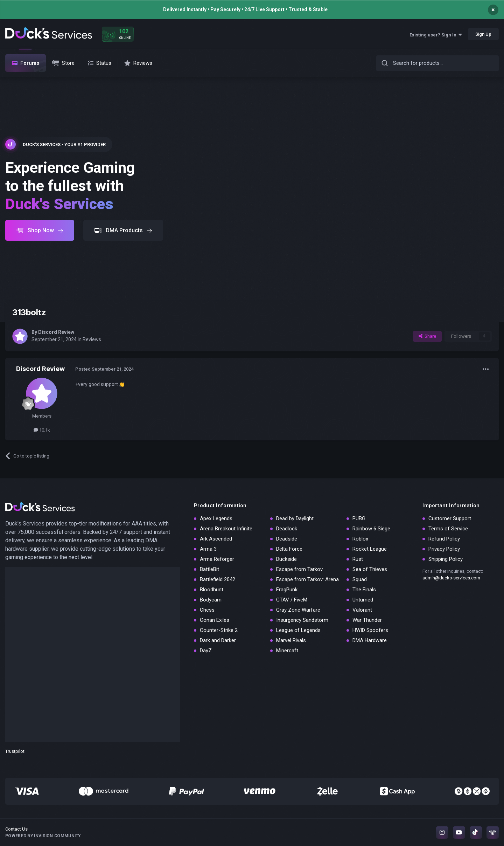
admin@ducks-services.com (451, 578)
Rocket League (370, 549)
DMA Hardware (370, 640)
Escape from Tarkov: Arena (307, 579)
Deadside (287, 539)
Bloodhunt (212, 590)
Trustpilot (15, 751)
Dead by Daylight (295, 518)
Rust (358, 559)
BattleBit (209, 569)
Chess (207, 610)
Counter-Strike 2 (219, 630)
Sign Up (483, 34)
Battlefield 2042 (218, 579)
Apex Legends (216, 518)
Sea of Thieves (370, 569)
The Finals (364, 590)
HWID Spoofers (370, 630)
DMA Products (123, 230)
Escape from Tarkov (299, 569)
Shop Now (40, 230)
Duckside (286, 559)
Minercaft (287, 651)
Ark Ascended (216, 539)
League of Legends (298, 630)
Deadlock (287, 529)
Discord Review (56, 332)
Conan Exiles (215, 620)
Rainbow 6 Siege (371, 529)
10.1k (42, 430)
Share (427, 336)
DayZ (206, 651)
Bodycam (211, 600)
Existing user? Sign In (436, 35)
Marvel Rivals (291, 640)
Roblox (360, 539)
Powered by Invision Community (43, 836)
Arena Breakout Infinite (226, 529)
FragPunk (287, 590)
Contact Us (16, 829)
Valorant (362, 610)
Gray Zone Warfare (298, 610)
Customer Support (450, 518)
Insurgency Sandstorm (302, 620)
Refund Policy (444, 539)
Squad (360, 579)
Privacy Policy (444, 549)
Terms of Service (448, 529)
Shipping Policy (446, 559)
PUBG (359, 518)
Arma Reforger (217, 559)
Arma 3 (208, 549)
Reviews (92, 339)
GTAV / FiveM (292, 600)
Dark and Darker (218, 640)
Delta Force (289, 549)
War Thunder (367, 620)
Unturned (363, 600)
